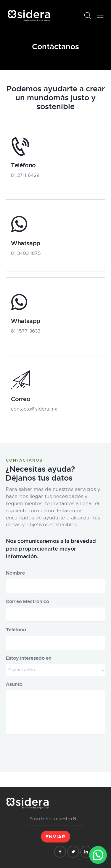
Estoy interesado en (29, 658)
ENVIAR (55, 837)
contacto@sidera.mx (34, 409)
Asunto (14, 684)
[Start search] (87, 15)
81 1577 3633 (26, 331)
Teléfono (16, 630)
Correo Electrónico (28, 601)
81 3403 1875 (26, 253)
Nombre (15, 573)
